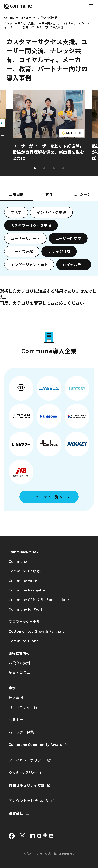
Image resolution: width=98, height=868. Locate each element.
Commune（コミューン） (20, 17)
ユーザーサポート (25, 238)
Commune (18, 561)
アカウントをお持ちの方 (29, 801)
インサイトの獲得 (51, 212)
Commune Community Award (36, 744)
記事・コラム (19, 672)
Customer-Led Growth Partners (37, 631)
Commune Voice (23, 580)
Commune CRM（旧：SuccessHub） (40, 599)
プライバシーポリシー (27, 760)
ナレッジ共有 (59, 251)
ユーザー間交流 (68, 238)
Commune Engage (25, 571)
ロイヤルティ (74, 264)
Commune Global (24, 641)
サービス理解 (22, 251)
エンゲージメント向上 (29, 264)
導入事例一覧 (49, 17)
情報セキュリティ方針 (27, 785)
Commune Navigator (27, 590)
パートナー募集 (21, 732)
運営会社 (16, 813)
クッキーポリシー (23, 773)
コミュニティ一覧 (23, 707)
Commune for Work (26, 609)
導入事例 (16, 697)
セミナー (16, 719)
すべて (16, 212)
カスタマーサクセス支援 (31, 225)
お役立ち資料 (20, 663)
